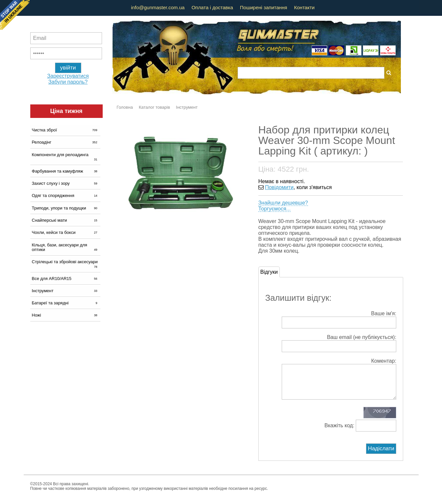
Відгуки (269, 272)
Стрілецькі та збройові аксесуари (65, 264)
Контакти (304, 7)
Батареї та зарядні (65, 303)
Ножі (65, 315)
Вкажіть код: (360, 432)
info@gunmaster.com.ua (158, 7)
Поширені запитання (263, 7)
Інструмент (65, 291)
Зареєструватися (68, 76)
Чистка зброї (65, 130)
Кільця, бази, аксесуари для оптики (65, 247)
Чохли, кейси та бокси (65, 232)
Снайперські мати (65, 220)
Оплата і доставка (212, 7)
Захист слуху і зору (65, 183)
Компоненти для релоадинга (65, 157)
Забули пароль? (68, 82)
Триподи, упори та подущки (65, 208)
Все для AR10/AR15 (65, 279)
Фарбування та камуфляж (65, 171)
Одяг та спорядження (65, 196)
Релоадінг (65, 142)
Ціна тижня (66, 111)
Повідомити (279, 187)
